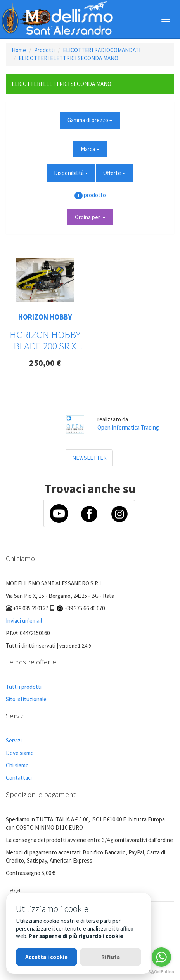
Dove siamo (20, 753)
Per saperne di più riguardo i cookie (76, 936)
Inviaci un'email (24, 621)
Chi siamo (17, 765)
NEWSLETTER (89, 458)
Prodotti (44, 50)
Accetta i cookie (47, 957)
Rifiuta (111, 957)
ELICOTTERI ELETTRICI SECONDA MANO (68, 58)
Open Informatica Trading (128, 427)
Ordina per (90, 217)
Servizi (14, 740)
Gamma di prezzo (90, 120)
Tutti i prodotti (24, 687)
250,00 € (45, 363)
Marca (90, 149)
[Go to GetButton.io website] (161, 972)
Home (19, 50)
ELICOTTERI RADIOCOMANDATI (102, 50)
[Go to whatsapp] (161, 957)
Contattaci (19, 778)
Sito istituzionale (26, 699)
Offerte (114, 173)
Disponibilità (71, 173)
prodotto (95, 195)
